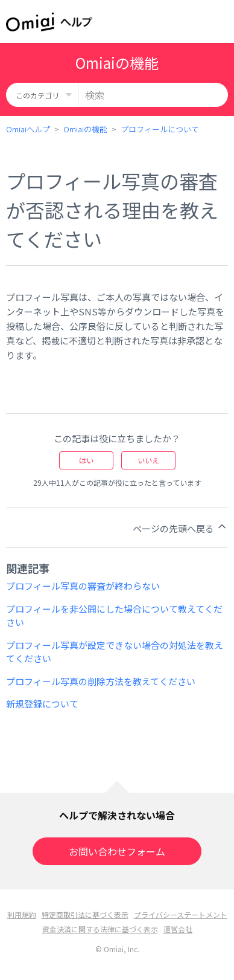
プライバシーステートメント (181, 914)
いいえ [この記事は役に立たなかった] (148, 460)
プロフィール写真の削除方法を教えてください (101, 681)
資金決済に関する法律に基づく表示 (100, 929)
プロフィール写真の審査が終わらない (83, 586)
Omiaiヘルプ (28, 129)
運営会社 (178, 929)
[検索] (153, 95)
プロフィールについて (160, 129)
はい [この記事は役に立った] (86, 460)
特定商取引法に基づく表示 (85, 914)
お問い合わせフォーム (117, 851)
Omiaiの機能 (85, 129)
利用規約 (22, 914)
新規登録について (42, 704)
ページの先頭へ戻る (180, 527)
